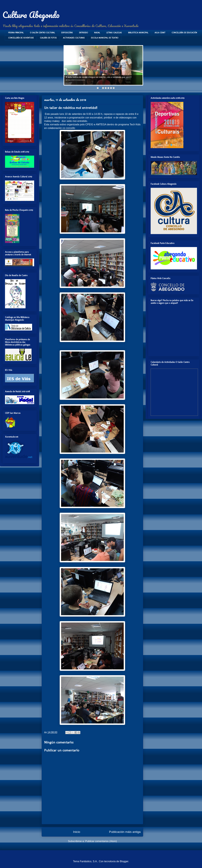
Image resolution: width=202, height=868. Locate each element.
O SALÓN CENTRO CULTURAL (42, 33)
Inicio (77, 832)
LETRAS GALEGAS (114, 33)
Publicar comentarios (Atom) (101, 841)
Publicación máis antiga (125, 832)
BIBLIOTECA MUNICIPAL (138, 33)
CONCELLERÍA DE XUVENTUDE (21, 38)
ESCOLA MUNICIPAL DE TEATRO (105, 38)
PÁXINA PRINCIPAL (16, 33)
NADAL (97, 33)
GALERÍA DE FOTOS (48, 38)
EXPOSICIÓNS (67, 33)
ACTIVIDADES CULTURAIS (74, 38)
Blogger (124, 861)
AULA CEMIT (160, 33)
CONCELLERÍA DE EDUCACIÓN (184, 33)
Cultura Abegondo (31, 15)
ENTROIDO (83, 33)
